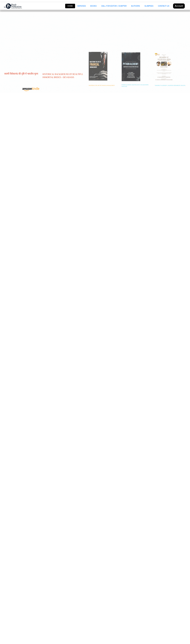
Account (179, 6)
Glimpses (149, 6)
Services (82, 6)
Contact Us (164, 6)
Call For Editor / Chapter (114, 6)
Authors (136, 6)
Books (94, 6)
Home (71, 6)
